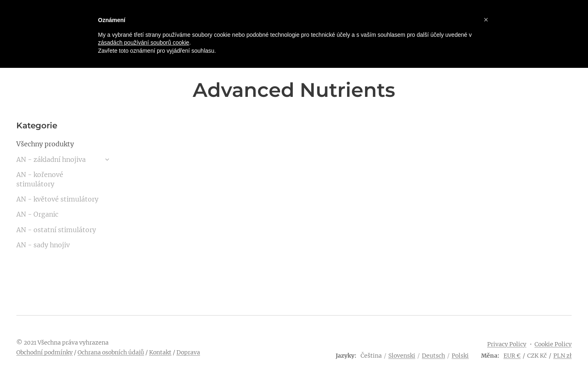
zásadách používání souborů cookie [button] (144, 43)
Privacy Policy (507, 344)
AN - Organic (37, 214)
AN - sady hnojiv (43, 245)
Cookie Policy (553, 344)
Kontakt (160, 352)
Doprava (188, 352)
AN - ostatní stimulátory (56, 230)
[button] (486, 20)
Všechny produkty (45, 144)
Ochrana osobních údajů (111, 352)
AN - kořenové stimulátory (40, 179)
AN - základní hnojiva (51, 159)
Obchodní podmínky (45, 352)
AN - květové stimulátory (57, 199)
